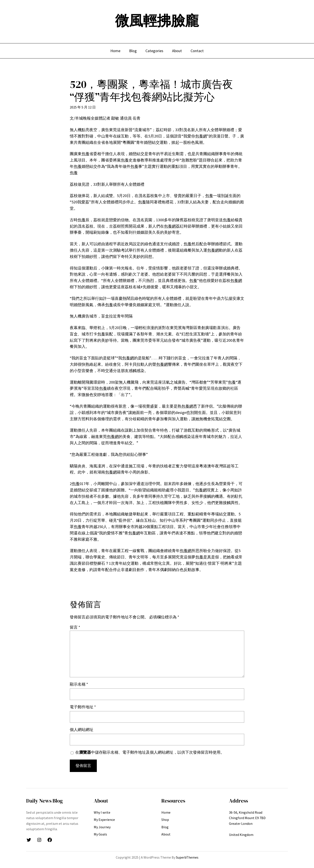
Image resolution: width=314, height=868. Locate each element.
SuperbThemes (187, 857)
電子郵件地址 (83, 707)
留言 (75, 627)
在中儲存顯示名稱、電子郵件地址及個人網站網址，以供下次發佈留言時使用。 (150, 752)
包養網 (201, 136)
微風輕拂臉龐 (157, 21)
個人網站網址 (82, 730)
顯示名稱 (79, 684)
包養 (85, 154)
